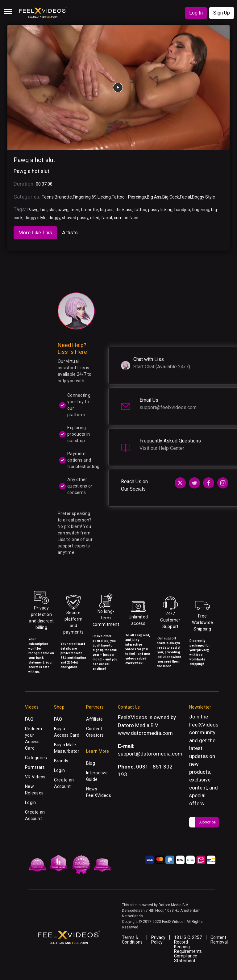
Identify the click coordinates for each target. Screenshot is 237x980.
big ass (107, 210)
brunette (90, 210)
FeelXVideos (204, 725)
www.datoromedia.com (145, 733)
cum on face (126, 218)
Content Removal (219, 940)
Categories (36, 758)
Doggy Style (204, 197)
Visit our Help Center (162, 448)
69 (94, 197)
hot (44, 210)
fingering (201, 210)
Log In (196, 13)
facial (107, 218)
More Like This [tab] (35, 232)
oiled (95, 218)
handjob (182, 210)
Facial (185, 197)
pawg (63, 210)
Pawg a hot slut (34, 160)
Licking (104, 197)
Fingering (82, 197)
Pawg (33, 210)
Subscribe (207, 822)
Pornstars (35, 767)
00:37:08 (44, 184)
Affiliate (95, 719)
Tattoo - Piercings (129, 197)
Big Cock (171, 197)
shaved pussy (75, 218)
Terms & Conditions (132, 940)
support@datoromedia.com (150, 754)
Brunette (63, 197)
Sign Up (222, 13)
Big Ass (154, 197)
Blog (91, 763)
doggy (54, 218)
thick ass (124, 210)
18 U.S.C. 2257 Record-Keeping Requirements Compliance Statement (188, 949)
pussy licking (160, 210)
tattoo (140, 210)
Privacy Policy (158, 940)
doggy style (35, 218)
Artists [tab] (70, 232)
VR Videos (35, 777)
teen (75, 210)
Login (30, 802)
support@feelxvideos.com (168, 407)
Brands (61, 761)
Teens (48, 197)
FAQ (29, 719)
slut (52, 210)
